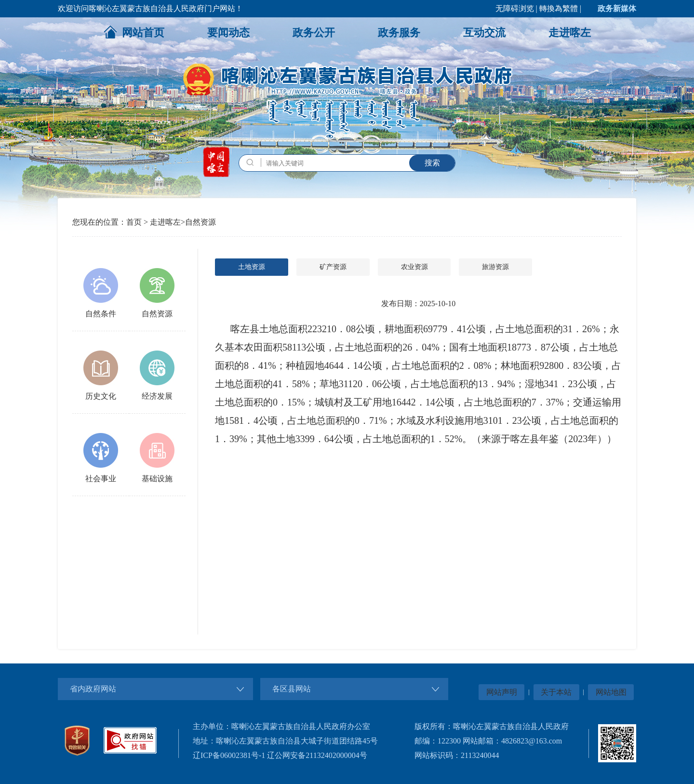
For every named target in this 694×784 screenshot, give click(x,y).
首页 (134, 222)
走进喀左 (570, 33)
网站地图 (611, 692)
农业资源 (414, 267)
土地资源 (252, 267)
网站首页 (134, 32)
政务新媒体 (617, 8)
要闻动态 (228, 33)
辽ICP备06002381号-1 (229, 755)
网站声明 (502, 692)
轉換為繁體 (559, 8)
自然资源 (200, 222)
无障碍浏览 (515, 8)
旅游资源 (495, 267)
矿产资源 (333, 267)
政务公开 (314, 33)
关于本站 (556, 692)
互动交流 (484, 33)
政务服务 (399, 33)
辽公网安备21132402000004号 (317, 755)
